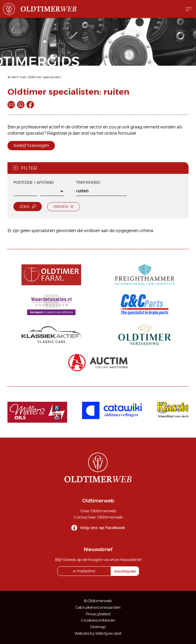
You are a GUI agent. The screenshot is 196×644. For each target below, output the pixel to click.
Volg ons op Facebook (102, 528)
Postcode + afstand (34, 182)
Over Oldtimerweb (98, 511)
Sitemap (98, 627)
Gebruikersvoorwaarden (98, 607)
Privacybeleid (98, 614)
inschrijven (125, 571)
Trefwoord (88, 182)
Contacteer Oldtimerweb (98, 517)
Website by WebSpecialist (98, 633)
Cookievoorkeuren (98, 620)
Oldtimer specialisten (44, 77)
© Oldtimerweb (98, 601)
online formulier (120, 133)
